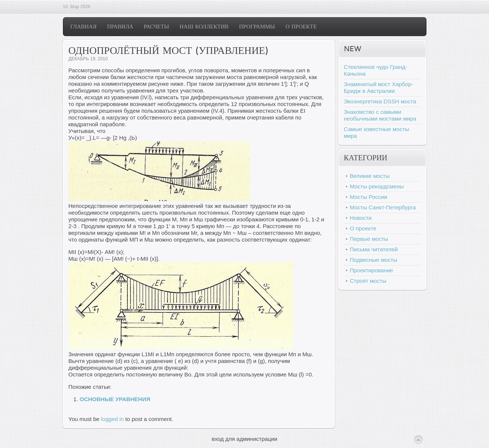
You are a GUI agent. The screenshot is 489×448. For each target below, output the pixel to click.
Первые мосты (369, 239)
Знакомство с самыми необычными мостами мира (380, 115)
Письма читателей (374, 249)
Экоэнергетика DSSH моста (380, 101)
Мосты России (369, 197)
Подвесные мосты (374, 260)
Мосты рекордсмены (377, 186)
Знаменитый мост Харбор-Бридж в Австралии (379, 87)
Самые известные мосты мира (377, 132)
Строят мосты (368, 281)
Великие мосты (370, 176)
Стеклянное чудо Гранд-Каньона (376, 70)
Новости (361, 218)
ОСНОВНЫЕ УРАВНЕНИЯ (115, 399)
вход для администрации (244, 439)
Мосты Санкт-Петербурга (383, 207)
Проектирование (372, 270)
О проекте (363, 228)
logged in (113, 419)
